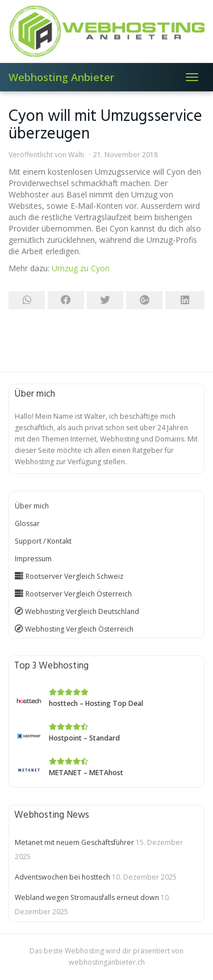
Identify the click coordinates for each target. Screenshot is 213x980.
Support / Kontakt (43, 541)
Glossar (27, 523)
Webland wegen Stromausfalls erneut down (87, 897)
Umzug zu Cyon (81, 268)
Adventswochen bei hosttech (62, 877)
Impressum (33, 559)
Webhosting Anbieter (61, 77)
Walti (76, 155)
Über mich (32, 506)
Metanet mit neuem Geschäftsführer (74, 842)
